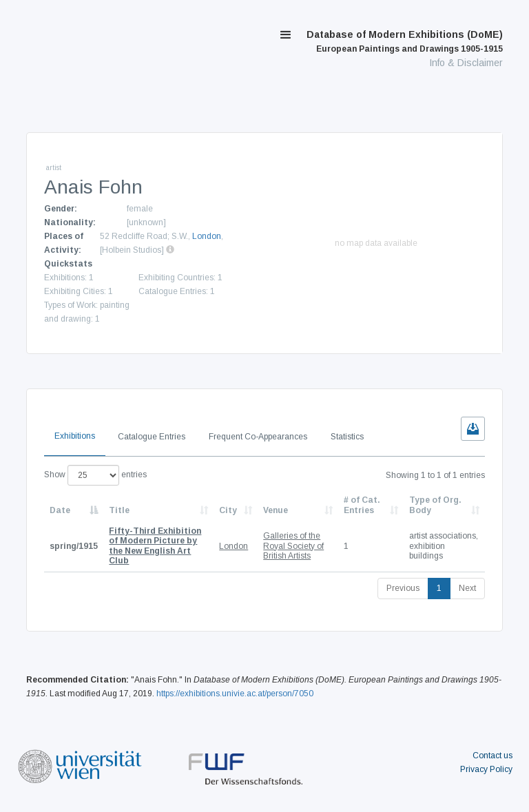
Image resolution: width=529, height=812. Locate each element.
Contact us (492, 756)
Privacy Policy (486, 769)
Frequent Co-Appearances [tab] (258, 437)
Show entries (95, 475)
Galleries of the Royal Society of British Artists (293, 546)
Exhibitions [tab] (75, 436)
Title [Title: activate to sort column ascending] (119, 510)
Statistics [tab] (347, 437)
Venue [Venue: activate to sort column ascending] (276, 510)
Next (467, 588)
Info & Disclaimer (466, 63)
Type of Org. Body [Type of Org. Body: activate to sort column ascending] (435, 505)
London (207, 236)
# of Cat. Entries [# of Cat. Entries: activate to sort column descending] (362, 505)
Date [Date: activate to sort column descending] (60, 510)
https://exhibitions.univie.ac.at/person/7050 (235, 694)
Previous (403, 588)
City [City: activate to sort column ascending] (228, 510)
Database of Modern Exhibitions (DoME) (405, 41)
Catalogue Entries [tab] (152, 437)
